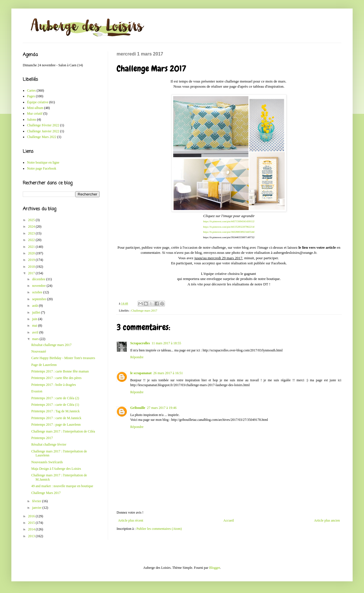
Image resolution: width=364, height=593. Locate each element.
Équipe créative (38, 102)
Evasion (37, 391)
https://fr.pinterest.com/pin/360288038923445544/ (229, 232)
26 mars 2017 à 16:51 (168, 373)
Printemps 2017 (42, 438)
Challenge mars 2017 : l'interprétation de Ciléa (63, 431)
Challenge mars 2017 (144, 310)
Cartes (31, 90)
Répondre (137, 357)
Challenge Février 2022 (43, 125)
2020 (32, 253)
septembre (40, 299)
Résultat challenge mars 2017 (51, 345)
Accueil (228, 520)
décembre (39, 279)
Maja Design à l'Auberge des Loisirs (56, 469)
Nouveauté (39, 351)
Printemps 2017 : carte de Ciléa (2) (55, 398)
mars (36, 339)
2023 (32, 233)
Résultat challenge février (49, 444)
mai (35, 326)
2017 (32, 273)
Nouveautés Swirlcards (47, 462)
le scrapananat (141, 373)
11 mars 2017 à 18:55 (166, 343)
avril (36, 332)
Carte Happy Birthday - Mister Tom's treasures (63, 358)
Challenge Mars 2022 (42, 137)
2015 (32, 523)
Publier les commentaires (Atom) (159, 529)
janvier (37, 508)
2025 (32, 220)
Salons (32, 120)
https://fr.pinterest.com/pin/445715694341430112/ (229, 221)
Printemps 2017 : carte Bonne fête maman (60, 371)
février (37, 501)
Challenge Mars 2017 (46, 493)
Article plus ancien (327, 520)
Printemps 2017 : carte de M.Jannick (56, 418)
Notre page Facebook (42, 168)
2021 (32, 247)
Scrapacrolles (140, 343)
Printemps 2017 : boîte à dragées (54, 385)
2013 (32, 536)
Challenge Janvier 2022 (43, 131)
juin (35, 319)
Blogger (214, 568)
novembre (39, 286)
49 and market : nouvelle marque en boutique (62, 486)
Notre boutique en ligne (43, 162)
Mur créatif (35, 114)
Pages (31, 96)
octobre (38, 292)
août (36, 306)
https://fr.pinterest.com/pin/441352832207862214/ (229, 227)
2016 (32, 516)
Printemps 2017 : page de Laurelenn (56, 425)
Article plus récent (131, 520)
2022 (32, 240)
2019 (32, 260)
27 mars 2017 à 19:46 (162, 408)
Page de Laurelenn (44, 365)
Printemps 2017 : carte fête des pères (56, 378)
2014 (32, 529)
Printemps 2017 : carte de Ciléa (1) (55, 405)
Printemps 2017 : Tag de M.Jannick (55, 411)
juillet (37, 312)
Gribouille (138, 408)
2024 (32, 227)
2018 (32, 267)
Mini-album (35, 108)
